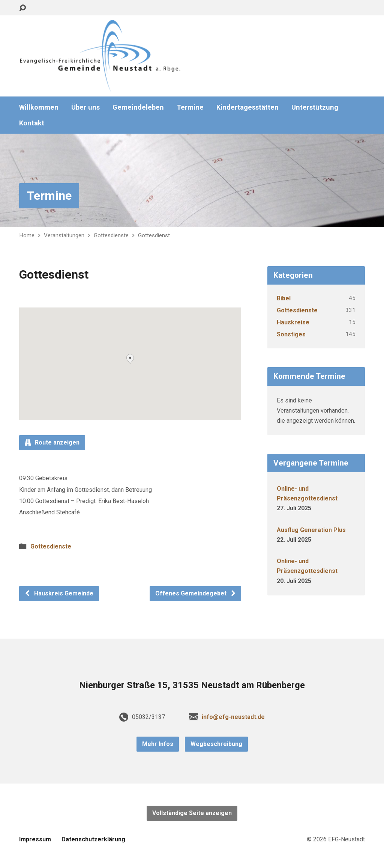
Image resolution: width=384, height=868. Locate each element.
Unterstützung (315, 107)
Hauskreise (293, 322)
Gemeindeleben (138, 107)
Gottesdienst (154, 235)
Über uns (85, 107)
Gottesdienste (111, 235)
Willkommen (39, 107)
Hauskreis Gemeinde (59, 593)
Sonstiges (291, 334)
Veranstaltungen (64, 235)
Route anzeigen (52, 442)
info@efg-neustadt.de (233, 717)
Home (27, 235)
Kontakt (32, 123)
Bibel (284, 298)
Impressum (35, 839)
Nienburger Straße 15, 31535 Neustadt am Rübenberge (192, 685)
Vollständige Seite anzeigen (192, 813)
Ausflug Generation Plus (311, 530)
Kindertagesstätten (247, 107)
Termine (190, 107)
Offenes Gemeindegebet (196, 593)
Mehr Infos (158, 744)
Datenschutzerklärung (93, 839)
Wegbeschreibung (216, 744)
